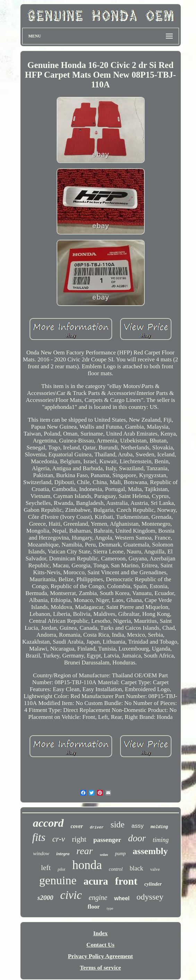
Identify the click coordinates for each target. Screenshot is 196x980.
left (46, 868)
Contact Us (100, 945)
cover (77, 826)
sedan (104, 855)
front (126, 881)
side (118, 824)
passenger (107, 840)
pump (120, 854)
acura (96, 881)
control (116, 869)
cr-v (59, 839)
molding (159, 827)
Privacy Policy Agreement (101, 956)
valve (155, 869)
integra (63, 854)
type (110, 908)
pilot (61, 869)
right (79, 839)
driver (97, 827)
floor (94, 907)
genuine (58, 880)
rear (84, 851)
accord (48, 823)
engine (98, 897)
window (41, 853)
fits (39, 837)
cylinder (153, 884)
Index (101, 933)
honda (87, 865)
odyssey (150, 897)
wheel (122, 898)
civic (71, 895)
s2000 (45, 898)
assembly (150, 851)
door (137, 838)
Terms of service (100, 968)
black (137, 868)
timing (161, 840)
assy (138, 826)
